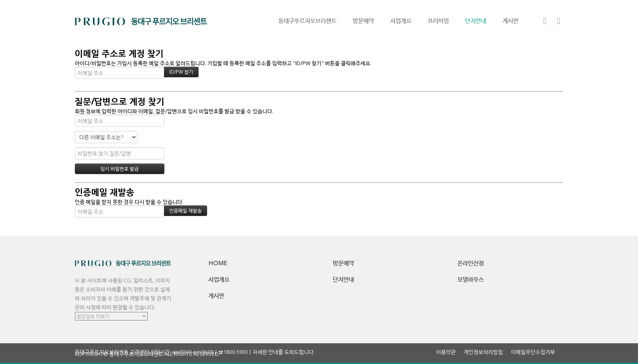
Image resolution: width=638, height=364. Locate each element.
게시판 (510, 20)
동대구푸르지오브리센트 (307, 20)
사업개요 (401, 20)
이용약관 (446, 352)
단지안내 (476, 20)
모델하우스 (471, 279)
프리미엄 (438, 20)
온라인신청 (471, 263)
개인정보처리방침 (483, 352)
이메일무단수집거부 (533, 352)
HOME (218, 263)
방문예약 (363, 20)
